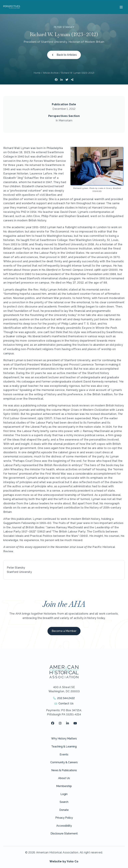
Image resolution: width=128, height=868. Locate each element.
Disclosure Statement (64, 833)
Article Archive (51, 73)
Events (64, 755)
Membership (64, 786)
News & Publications (64, 770)
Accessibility (64, 826)
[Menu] (121, 7)
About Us (64, 778)
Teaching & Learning (64, 747)
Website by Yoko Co (64, 861)
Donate (64, 810)
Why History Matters (64, 739)
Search (64, 802)
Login (64, 794)
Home (37, 73)
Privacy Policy (64, 818)
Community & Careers (64, 762)
